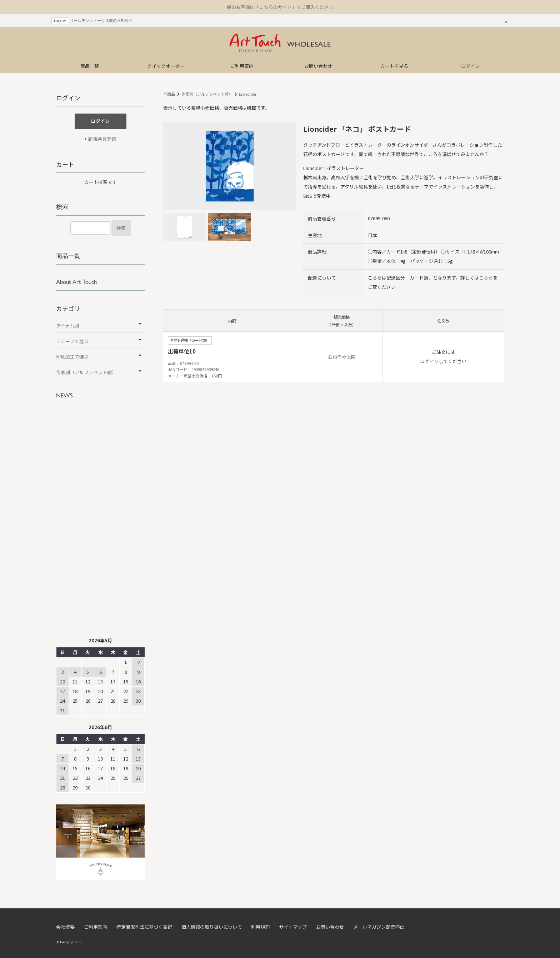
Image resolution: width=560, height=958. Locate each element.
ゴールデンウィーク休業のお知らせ (101, 20)
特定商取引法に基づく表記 (144, 927)
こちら (486, 278)
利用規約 (260, 927)
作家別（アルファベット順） (207, 94)
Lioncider (248, 94)
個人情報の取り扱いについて (212, 927)
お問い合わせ (318, 66)
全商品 (169, 94)
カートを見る (394, 66)
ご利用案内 (242, 66)
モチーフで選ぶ (72, 341)
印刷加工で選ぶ (72, 357)
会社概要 (65, 927)
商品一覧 (90, 66)
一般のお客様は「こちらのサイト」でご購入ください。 (280, 7)
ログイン (470, 66)
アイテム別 (67, 325)
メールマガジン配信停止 (379, 927)
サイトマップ (293, 927)
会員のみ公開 (342, 357)
